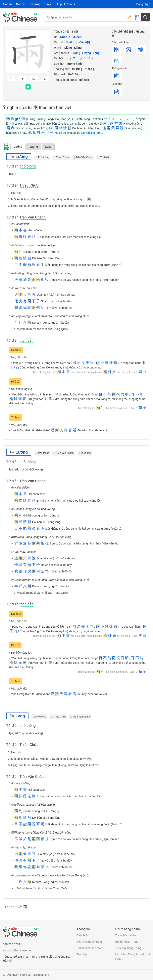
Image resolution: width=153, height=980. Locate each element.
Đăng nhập (143, 4)
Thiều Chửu (63, 157)
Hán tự (8, 4)
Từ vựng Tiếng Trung (128, 948)
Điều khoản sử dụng (89, 942)
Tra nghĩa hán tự (126, 935)
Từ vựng (35, 4)
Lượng (34, 147)
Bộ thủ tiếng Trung (127, 942)
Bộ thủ (21, 4)
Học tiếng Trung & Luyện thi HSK (133, 957)
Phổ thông (44, 157)
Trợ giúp (82, 954)
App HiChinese (67, 4)
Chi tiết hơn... (95, 133)
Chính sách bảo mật (89, 948)
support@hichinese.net (17, 950)
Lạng (48, 147)
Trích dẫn (105, 157)
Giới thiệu (83, 935)
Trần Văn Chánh (84, 157)
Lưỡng (18, 147)
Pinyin (49, 4)
